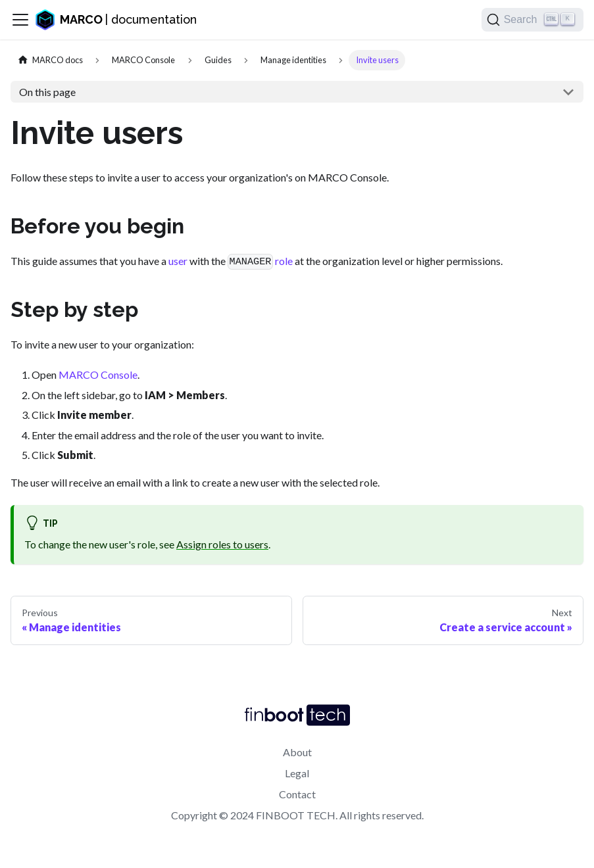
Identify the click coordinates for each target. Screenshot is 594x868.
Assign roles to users (222, 544)
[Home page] (50, 60)
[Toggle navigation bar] (20, 20)
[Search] (532, 20)
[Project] (143, 60)
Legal (297, 773)
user (178, 261)
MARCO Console (98, 374)
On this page (47, 92)
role (284, 261)
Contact (297, 794)
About (297, 752)
